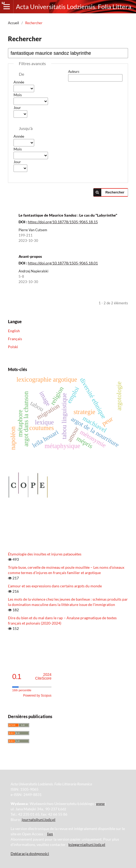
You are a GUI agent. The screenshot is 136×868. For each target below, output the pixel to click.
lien (50, 834)
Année (19, 82)
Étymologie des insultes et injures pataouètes (45, 554)
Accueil (13, 23)
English (14, 331)
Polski (13, 347)
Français (15, 339)
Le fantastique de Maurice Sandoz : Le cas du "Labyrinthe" (68, 215)
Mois (18, 95)
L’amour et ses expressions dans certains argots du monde (55, 586)
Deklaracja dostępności (30, 854)
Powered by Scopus (37, 696)
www (100, 804)
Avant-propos (30, 256)
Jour (17, 108)
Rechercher (115, 192)
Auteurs (74, 71)
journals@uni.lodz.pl (39, 819)
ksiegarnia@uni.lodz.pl (87, 844)
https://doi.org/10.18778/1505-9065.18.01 (63, 263)
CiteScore (43, 677)
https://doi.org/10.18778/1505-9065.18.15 (63, 222)
